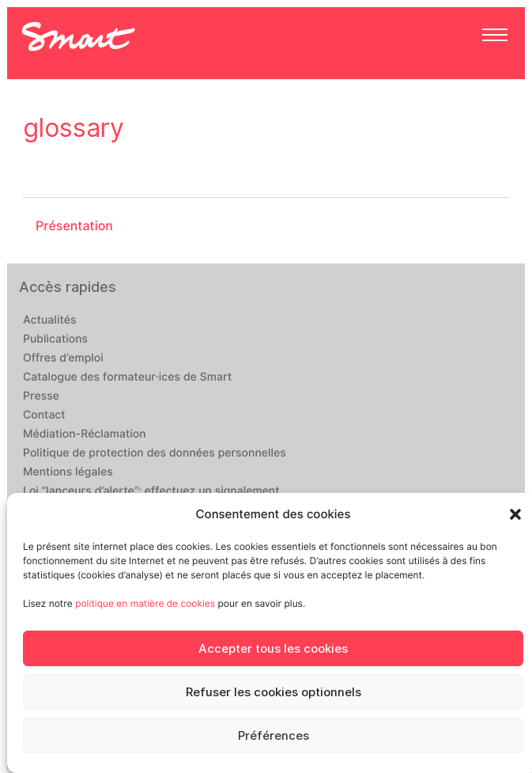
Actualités (49, 320)
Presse (41, 396)
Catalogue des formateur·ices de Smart (127, 377)
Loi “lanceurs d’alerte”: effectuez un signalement (151, 491)
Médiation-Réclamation (85, 434)
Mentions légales (68, 472)
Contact (44, 415)
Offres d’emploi (63, 358)
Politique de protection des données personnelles (155, 453)
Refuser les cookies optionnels (274, 692)
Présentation (74, 226)
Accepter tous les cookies (273, 649)
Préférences (274, 736)
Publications (55, 339)
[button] (515, 514)
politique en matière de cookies (145, 603)
